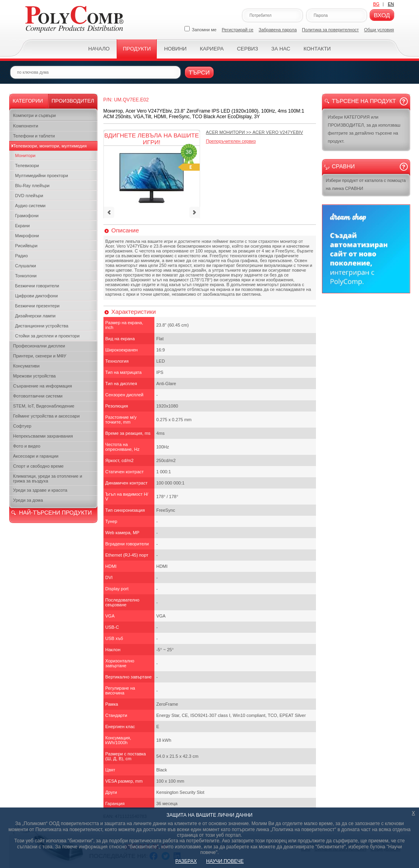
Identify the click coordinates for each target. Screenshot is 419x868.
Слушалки (26, 266)
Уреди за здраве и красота (40, 490)
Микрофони (27, 236)
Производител (73, 101)
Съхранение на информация (43, 386)
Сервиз (248, 49)
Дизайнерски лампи (35, 316)
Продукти (137, 49)
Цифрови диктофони (37, 296)
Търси (199, 72)
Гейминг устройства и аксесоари (47, 416)
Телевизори (27, 166)
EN (391, 4)
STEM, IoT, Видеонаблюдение (44, 406)
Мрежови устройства (34, 376)
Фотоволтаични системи (38, 396)
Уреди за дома (28, 500)
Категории (28, 101)
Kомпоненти (26, 126)
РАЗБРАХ (186, 861)
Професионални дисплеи (39, 346)
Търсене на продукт (364, 101)
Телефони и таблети (34, 136)
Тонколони (26, 276)
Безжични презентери (37, 306)
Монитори (25, 155)
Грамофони (27, 216)
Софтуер (22, 426)
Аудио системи (30, 206)
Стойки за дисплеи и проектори (48, 336)
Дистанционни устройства (42, 326)
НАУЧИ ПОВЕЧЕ (225, 861)
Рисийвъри (26, 246)
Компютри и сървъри (35, 115)
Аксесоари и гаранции (36, 456)
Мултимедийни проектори (42, 176)
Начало (99, 49)
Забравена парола (278, 30)
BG (376, 4)
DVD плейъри (29, 196)
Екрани (23, 226)
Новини (175, 49)
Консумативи (26, 366)
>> (255, 132)
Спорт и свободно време (38, 466)
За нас (281, 49)
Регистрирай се (238, 30)
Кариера (212, 49)
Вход (382, 15)
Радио (22, 256)
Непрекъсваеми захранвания (43, 436)
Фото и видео (27, 446)
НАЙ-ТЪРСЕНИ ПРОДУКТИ (56, 513)
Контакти (317, 49)
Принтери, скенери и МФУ (40, 356)
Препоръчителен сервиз (231, 141)
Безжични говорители (37, 286)
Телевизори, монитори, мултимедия (50, 146)
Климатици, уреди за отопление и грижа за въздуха (48, 478)
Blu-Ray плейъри (32, 186)
